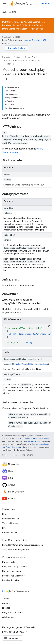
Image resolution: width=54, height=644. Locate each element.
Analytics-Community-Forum (15, 550)
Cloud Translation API (36, 40)
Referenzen (11, 64)
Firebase (6, 608)
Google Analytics (32, 57)
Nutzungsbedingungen (13, 571)
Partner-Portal (9, 562)
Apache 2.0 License (34, 441)
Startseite (6, 57)
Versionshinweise (10, 523)
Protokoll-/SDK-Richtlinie (13, 576)
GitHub (32, 25)
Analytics (24, 4)
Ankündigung (37, 29)
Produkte (18, 57)
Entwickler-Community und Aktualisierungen (23, 545)
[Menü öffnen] (5, 3)
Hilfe (4, 514)
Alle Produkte (8, 617)
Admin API (9, 12)
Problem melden (10, 532)
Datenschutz (32, 627)
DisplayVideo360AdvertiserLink (35, 334)
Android (6, 599)
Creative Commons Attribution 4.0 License (32, 439)
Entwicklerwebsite (11, 519)
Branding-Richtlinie (11, 580)
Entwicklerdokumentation (17, 60)
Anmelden (46, 3)
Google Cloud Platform (13, 612)
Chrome (6, 603)
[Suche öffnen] (37, 3)
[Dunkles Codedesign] (49, 326)
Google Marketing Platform (15, 567)
